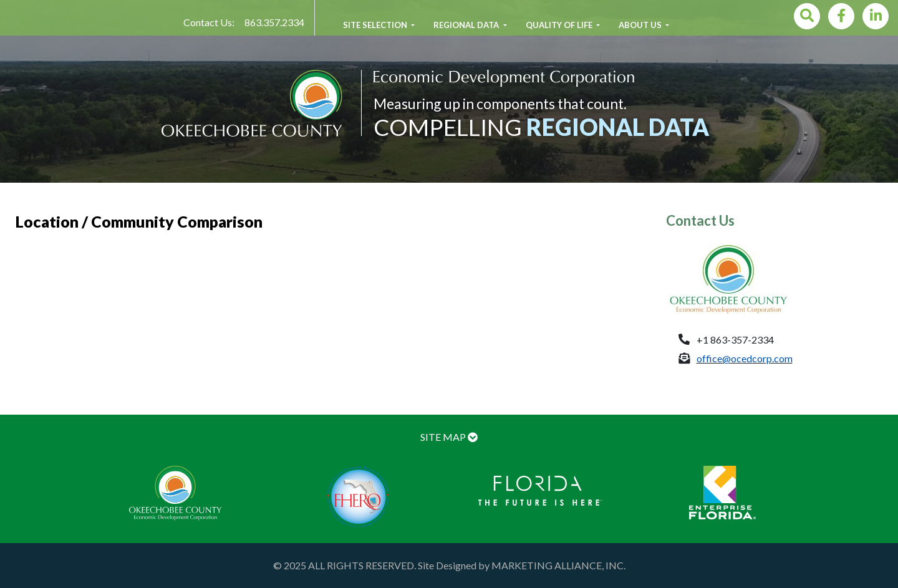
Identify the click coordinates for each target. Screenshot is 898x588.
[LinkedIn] (876, 16)
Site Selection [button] (376, 25)
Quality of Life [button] (560, 25)
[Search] (807, 16)
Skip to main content (0, 0)
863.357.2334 (274, 22)
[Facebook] (841, 16)
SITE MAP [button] (449, 437)
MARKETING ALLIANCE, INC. (558, 565)
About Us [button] (641, 25)
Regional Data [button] (467, 25)
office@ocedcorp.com (745, 358)
